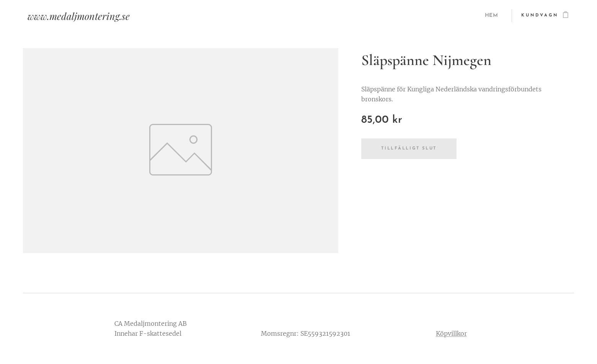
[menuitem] (493, 16)
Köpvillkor (451, 333)
